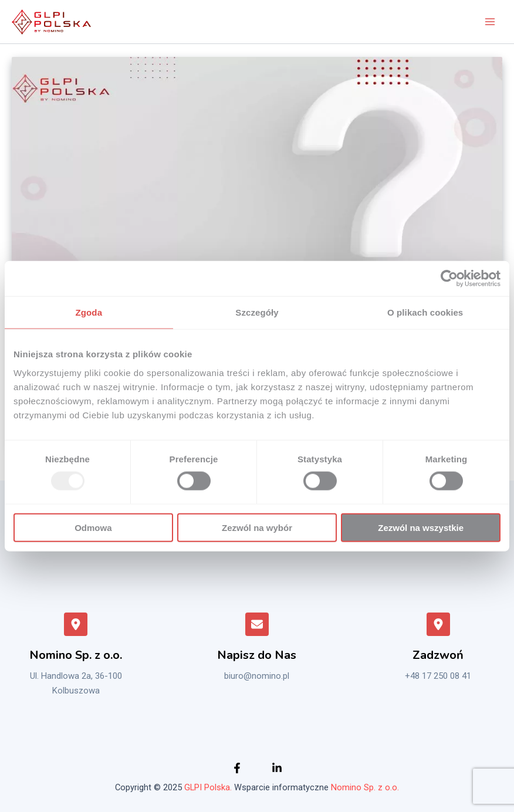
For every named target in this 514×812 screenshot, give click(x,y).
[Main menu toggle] (490, 22)
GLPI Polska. (208, 787)
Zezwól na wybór (257, 527)
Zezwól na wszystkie (421, 527)
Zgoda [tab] (89, 312)
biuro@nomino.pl (257, 676)
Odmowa (93, 527)
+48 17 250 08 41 (438, 676)
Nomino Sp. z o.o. (365, 787)
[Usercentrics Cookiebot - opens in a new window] (449, 279)
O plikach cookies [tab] (425, 312)
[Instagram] (277, 768)
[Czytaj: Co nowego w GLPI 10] (257, 194)
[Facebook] (237, 768)
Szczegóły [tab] (257, 312)
